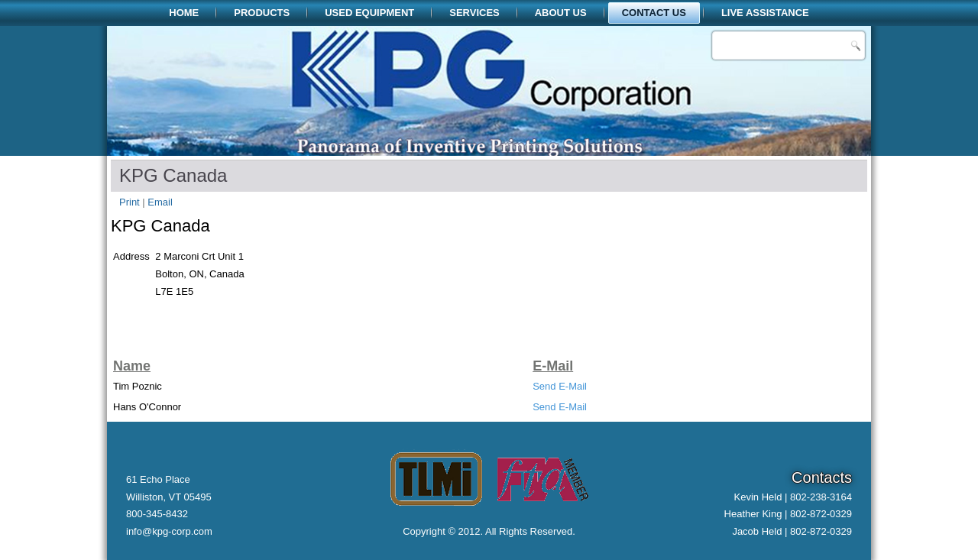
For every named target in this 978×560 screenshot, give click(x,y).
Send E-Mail (560, 386)
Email (160, 202)
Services (474, 13)
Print (131, 202)
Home (184, 13)
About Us (561, 13)
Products (262, 13)
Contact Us (654, 13)
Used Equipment (369, 13)
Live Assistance (765, 13)
